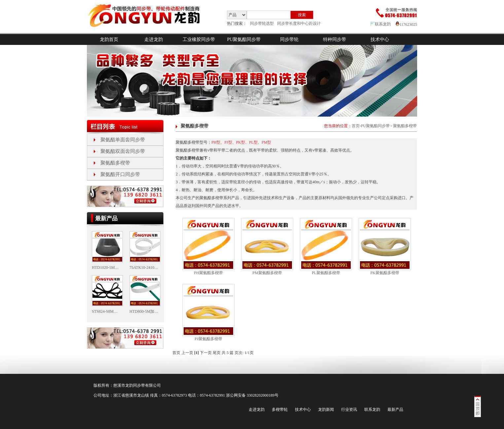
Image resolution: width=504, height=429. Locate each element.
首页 (356, 126)
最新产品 (395, 410)
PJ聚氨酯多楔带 (208, 339)
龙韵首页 (109, 39)
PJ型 (228, 142)
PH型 (216, 142)
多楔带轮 (280, 410)
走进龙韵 (154, 39)
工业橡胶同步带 (199, 39)
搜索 (302, 15)
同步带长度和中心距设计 (299, 23)
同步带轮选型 (262, 23)
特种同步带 (335, 39)
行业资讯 (349, 410)
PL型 (253, 142)
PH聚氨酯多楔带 (208, 273)
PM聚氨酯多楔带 (267, 273)
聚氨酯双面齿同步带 (123, 151)
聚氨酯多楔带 (115, 163)
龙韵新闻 (326, 410)
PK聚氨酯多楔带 (385, 273)
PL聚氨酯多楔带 (326, 273)
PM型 (266, 142)
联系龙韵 (381, 24)
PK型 (241, 142)
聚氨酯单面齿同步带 (123, 140)
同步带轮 (289, 39)
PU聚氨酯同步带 (244, 39)
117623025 (406, 24)
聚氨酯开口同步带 (120, 174)
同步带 (139, 385)
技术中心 (380, 39)
